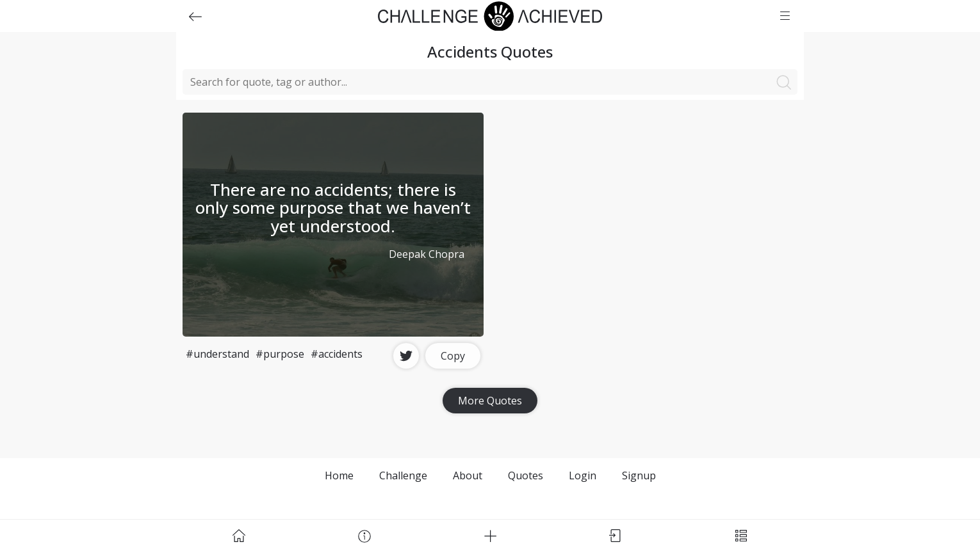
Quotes (526, 475)
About (468, 475)
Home (339, 475)
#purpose (280, 354)
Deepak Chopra (427, 254)
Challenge (403, 475)
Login (583, 475)
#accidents (337, 354)
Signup (639, 475)
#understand (217, 354)
